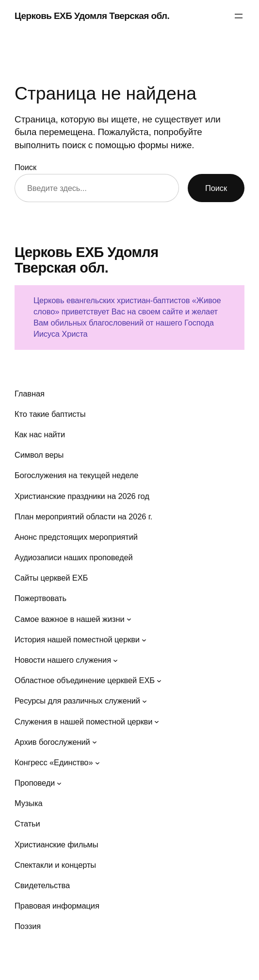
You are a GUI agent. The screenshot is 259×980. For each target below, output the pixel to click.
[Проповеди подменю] (59, 783)
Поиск (25, 167)
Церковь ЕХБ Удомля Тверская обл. (92, 16)
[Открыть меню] (239, 16)
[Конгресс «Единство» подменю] (97, 762)
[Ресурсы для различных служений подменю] (145, 701)
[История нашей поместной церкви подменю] (144, 639)
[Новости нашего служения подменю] (115, 660)
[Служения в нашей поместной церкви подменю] (157, 722)
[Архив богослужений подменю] (95, 742)
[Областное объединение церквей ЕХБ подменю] (159, 681)
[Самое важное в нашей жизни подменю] (129, 619)
